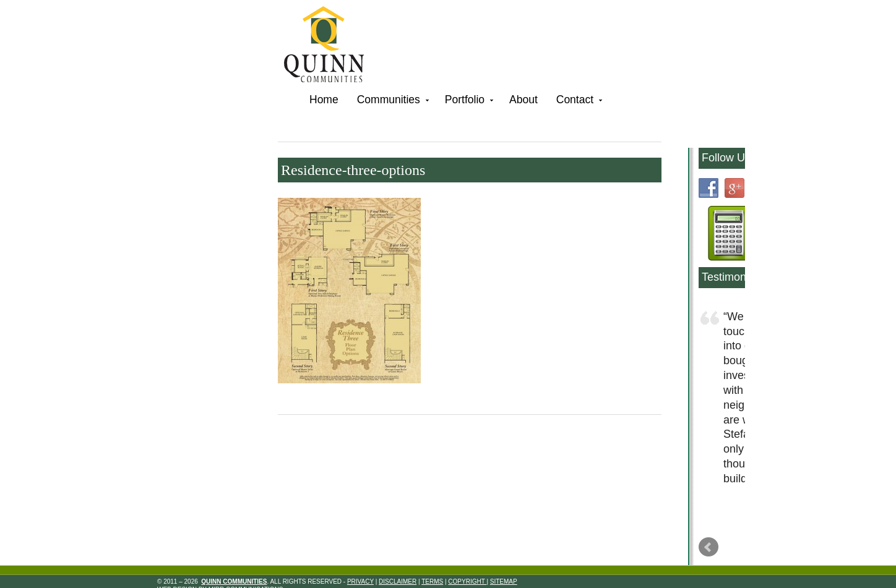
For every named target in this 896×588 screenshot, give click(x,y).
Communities (392, 102)
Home (324, 100)
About (523, 100)
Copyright (467, 582)
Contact (578, 102)
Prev (709, 547)
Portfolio (468, 102)
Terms (432, 582)
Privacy (360, 582)
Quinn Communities (333, 46)
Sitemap (504, 582)
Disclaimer (398, 582)
